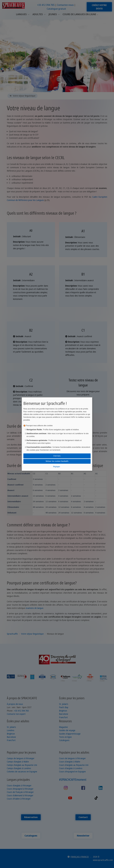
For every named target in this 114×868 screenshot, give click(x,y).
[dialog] (57, 434)
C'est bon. (57, 456)
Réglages (57, 467)
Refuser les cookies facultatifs (57, 461)
